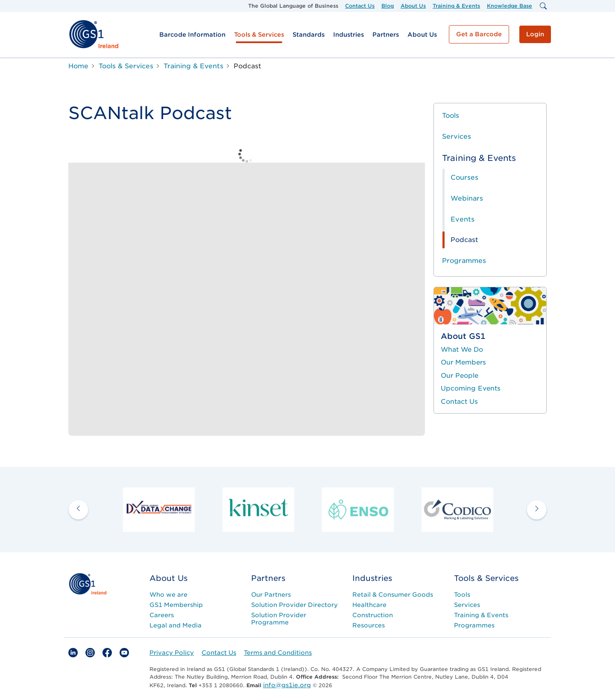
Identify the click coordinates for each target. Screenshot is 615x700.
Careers (162, 615)
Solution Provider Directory (294, 605)
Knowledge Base (510, 6)
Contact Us (360, 6)
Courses (464, 177)
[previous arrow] (78, 509)
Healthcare (369, 605)
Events (463, 219)
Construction (373, 615)
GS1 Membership (176, 605)
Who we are (168, 595)
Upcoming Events (471, 388)
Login (535, 34)
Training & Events (456, 6)
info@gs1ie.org (287, 685)
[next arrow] (537, 509)
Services (457, 136)
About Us (413, 6)
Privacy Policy (172, 653)
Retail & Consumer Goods (393, 595)
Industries (348, 35)
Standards (309, 35)
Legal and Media (176, 625)
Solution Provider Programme (279, 619)
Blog (388, 6)
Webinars (467, 198)
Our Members (463, 362)
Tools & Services (259, 35)
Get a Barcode (479, 34)
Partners (386, 35)
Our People (460, 376)
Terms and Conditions (278, 653)
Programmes (464, 261)
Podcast (464, 240)
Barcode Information (192, 35)
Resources (369, 625)
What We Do (462, 350)
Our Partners (271, 595)
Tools (451, 115)
